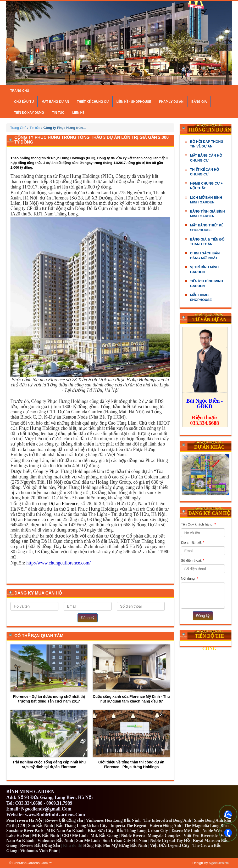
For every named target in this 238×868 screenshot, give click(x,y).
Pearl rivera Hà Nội (24, 820)
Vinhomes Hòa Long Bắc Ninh (113, 820)
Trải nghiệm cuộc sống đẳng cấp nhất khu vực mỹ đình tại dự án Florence (49, 739)
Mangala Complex (164, 835)
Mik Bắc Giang (104, 835)
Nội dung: (189, 579)
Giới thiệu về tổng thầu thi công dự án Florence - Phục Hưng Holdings (131, 739)
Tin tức (58, 113)
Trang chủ (20, 91)
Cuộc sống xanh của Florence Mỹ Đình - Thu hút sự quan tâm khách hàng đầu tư (131, 674)
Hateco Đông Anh (165, 826)
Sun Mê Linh (88, 840)
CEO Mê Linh (75, 835)
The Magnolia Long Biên (206, 826)
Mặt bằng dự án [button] (55, 102)
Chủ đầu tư (24, 102)
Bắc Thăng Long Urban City (82, 826)
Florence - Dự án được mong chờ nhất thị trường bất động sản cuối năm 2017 (49, 674)
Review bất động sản (64, 820)
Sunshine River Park (25, 830)
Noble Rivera (133, 835)
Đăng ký (88, 618)
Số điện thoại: (193, 561)
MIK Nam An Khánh (66, 830)
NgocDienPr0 (219, 863)
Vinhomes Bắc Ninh (55, 840)
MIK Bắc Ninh (46, 835)
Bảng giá (199, 102)
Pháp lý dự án (171, 102)
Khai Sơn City (100, 830)
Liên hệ (78, 113)
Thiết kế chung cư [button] (93, 102)
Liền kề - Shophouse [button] (134, 102)
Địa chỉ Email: (192, 542)
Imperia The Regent (128, 826)
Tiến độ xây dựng (29, 113)
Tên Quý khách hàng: (198, 524)
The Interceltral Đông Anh (167, 820)
